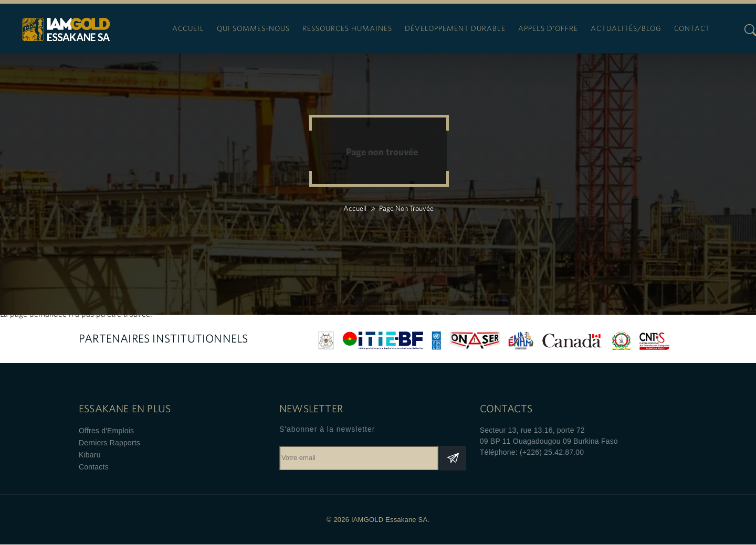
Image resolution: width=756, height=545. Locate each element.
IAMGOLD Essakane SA (66, 32)
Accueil (355, 208)
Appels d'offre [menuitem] (548, 28)
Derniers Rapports (109, 443)
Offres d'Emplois (106, 431)
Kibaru (90, 455)
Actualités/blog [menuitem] (626, 28)
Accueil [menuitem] (188, 28)
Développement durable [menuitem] (455, 28)
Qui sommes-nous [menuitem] (253, 28)
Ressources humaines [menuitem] (347, 28)
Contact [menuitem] (692, 28)
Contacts (94, 467)
